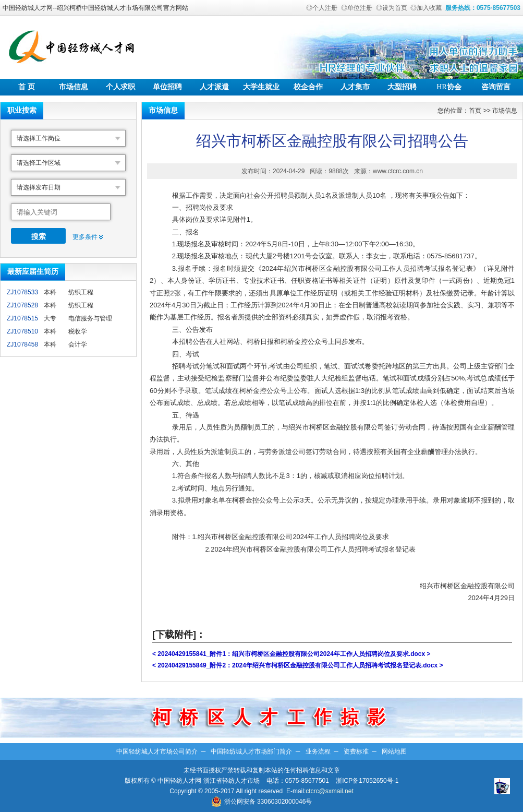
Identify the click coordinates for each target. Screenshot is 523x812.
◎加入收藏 (426, 8)
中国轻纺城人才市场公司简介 (157, 751)
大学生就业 (261, 87)
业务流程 (318, 751)
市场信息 (74, 87)
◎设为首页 (392, 8)
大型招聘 (402, 87)
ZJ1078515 (22, 318)
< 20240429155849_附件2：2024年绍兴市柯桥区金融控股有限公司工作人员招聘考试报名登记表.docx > (298, 665)
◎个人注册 (322, 8)
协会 (449, 87)
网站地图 (394, 751)
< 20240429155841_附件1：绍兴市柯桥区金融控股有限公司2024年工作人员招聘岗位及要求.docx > (291, 654)
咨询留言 (496, 87)
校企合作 (308, 87)
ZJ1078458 (22, 344)
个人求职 (120, 87)
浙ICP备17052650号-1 (367, 781)
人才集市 (355, 87)
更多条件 (85, 237)
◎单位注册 (357, 8)
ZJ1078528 (22, 305)
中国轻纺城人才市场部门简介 (251, 751)
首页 (475, 111)
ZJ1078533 (22, 292)
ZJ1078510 (22, 331)
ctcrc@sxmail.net (330, 791)
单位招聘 (167, 87)
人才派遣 (214, 87)
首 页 (27, 87)
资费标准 (356, 751)
